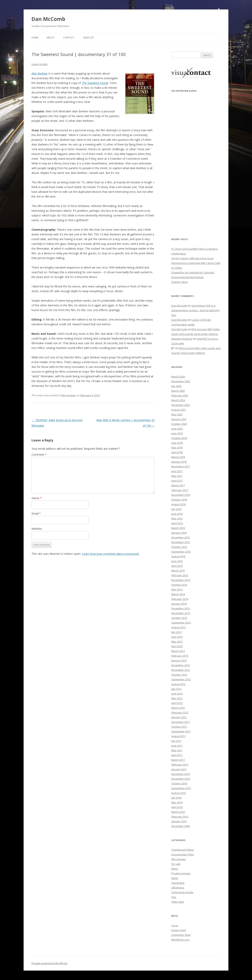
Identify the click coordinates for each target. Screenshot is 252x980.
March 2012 (178, 708)
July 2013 (176, 632)
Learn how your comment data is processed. (111, 554)
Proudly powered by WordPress (49, 963)
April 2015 (177, 566)
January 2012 (179, 717)
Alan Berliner (40, 73)
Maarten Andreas (182, 339)
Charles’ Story (180, 282)
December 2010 (181, 774)
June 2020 (177, 429)
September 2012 (181, 679)
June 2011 (177, 746)
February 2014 (180, 599)
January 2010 (179, 821)
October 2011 (179, 727)
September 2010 (181, 788)
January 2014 (179, 604)
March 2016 (178, 528)
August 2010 (178, 793)
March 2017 (178, 485)
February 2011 (180, 765)
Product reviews (181, 873)
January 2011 (179, 769)
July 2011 (176, 741)
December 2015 (181, 537)
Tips (174, 897)
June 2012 (177, 694)
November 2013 (181, 613)
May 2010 (177, 802)
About (50, 38)
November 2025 (181, 381)
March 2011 (178, 760)
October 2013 (179, 618)
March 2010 (178, 812)
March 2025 (178, 391)
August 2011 (178, 736)
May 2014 (177, 589)
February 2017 (180, 490)
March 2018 (178, 457)
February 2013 (180, 656)
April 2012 (177, 703)
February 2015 (180, 575)
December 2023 (181, 405)
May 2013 (177, 642)
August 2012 (178, 684)
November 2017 (181, 466)
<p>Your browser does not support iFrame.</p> (191, 162)
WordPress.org (180, 940)
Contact (69, 38)
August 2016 (178, 504)
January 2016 (179, 533)
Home (35, 38)
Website (37, 529)
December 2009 (181, 826)
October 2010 (179, 783)
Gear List (88, 38)
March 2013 (178, 651)
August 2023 (178, 410)
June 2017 (177, 471)
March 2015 (178, 571)
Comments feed (181, 935)
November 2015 (181, 542)
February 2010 (180, 817)
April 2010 (177, 807)
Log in (175, 925)
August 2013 (178, 627)
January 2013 (179, 660)
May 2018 (177, 448)
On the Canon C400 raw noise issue (192, 258)
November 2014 (181, 580)
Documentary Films (183, 854)
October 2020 (179, 424)
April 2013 (177, 646)
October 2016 (179, 500)
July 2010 (176, 798)
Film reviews (69, 395)
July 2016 (176, 509)
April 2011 (177, 755)
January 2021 (179, 419)
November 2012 (181, 670)
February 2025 (180, 395)
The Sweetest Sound (95, 83)
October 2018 (179, 438)
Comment (39, 455)
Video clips (178, 902)
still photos (178, 888)
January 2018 (179, 462)
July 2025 (176, 386)
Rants (175, 878)
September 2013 (181, 623)
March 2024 (178, 400)
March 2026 (178, 377)
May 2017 (177, 476)
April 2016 (177, 523)
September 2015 (181, 552)
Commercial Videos (183, 850)
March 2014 (178, 594)
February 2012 (180, 712)
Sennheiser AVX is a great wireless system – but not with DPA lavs (195, 310)
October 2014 (179, 585)
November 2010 (181, 779)
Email (36, 513)
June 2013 (177, 637)
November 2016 (181, 495)
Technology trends (182, 892)
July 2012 (176, 689)
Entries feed (179, 930)
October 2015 (179, 547)
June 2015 (177, 561)
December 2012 (181, 665)
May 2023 (177, 414)
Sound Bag (178, 883)
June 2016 (177, 514)
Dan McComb (48, 19)
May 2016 (177, 518)
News (175, 869)
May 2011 (177, 750)
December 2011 (181, 722)
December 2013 (181, 608)
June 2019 (177, 433)
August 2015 (178, 556)
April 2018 (177, 452)
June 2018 (177, 443)
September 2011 (181, 731)
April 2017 (177, 481)
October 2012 (179, 675)
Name (37, 498)
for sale (176, 864)
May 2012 (177, 698)
